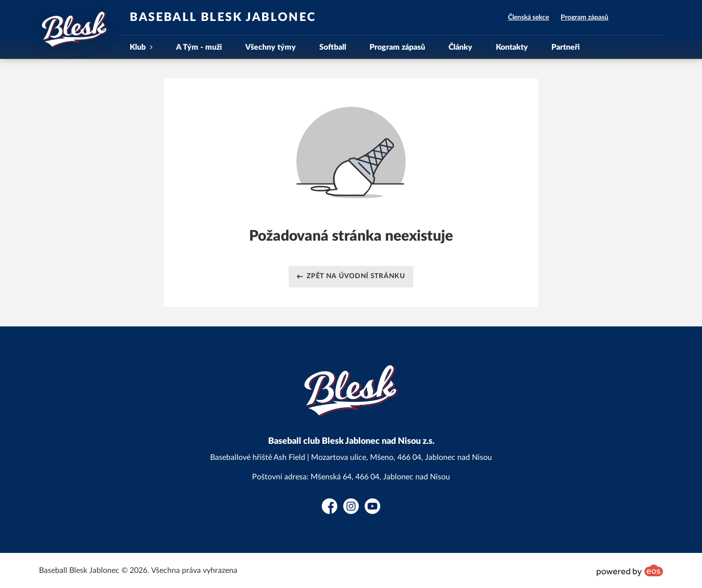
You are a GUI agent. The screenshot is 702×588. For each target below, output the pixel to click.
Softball (333, 47)
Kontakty (512, 47)
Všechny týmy (271, 47)
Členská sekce (528, 18)
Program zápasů (585, 18)
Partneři (565, 47)
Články (460, 47)
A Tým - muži (199, 47)
